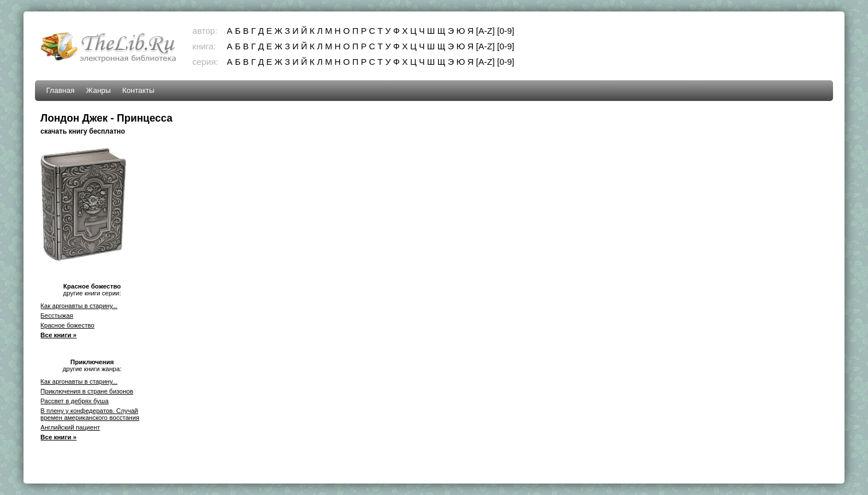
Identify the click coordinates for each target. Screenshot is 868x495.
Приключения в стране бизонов (87, 391)
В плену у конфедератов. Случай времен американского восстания (90, 414)
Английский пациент (71, 427)
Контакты (138, 90)
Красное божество (68, 325)
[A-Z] (485, 31)
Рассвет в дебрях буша (75, 401)
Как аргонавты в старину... (79, 306)
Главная (60, 90)
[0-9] (506, 31)
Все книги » (59, 335)
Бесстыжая (57, 315)
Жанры (98, 90)
